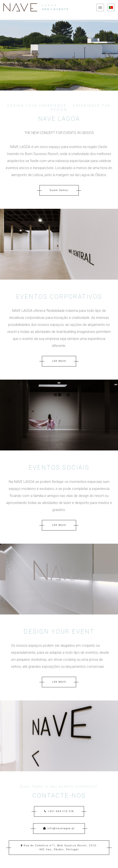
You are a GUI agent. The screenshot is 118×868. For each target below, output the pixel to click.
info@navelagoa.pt (59, 829)
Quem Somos (59, 190)
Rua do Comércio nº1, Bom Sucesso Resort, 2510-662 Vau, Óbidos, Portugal (59, 848)
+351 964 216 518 (59, 811)
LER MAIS (59, 361)
